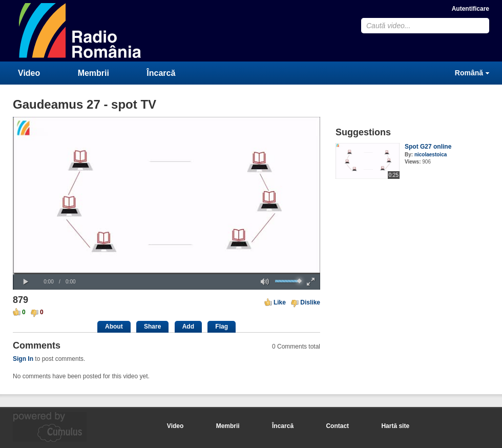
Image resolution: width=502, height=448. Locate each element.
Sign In (23, 359)
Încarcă (161, 73)
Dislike (310, 302)
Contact (337, 426)
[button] (26, 282)
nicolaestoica (431, 155)
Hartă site (395, 426)
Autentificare (470, 9)
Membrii (93, 73)
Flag (222, 327)
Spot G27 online (428, 147)
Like (280, 302)
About (114, 327)
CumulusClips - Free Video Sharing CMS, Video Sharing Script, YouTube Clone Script (80, 30)
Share (152, 327)
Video (29, 73)
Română (469, 73)
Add (188, 327)
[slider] (166, 273)
